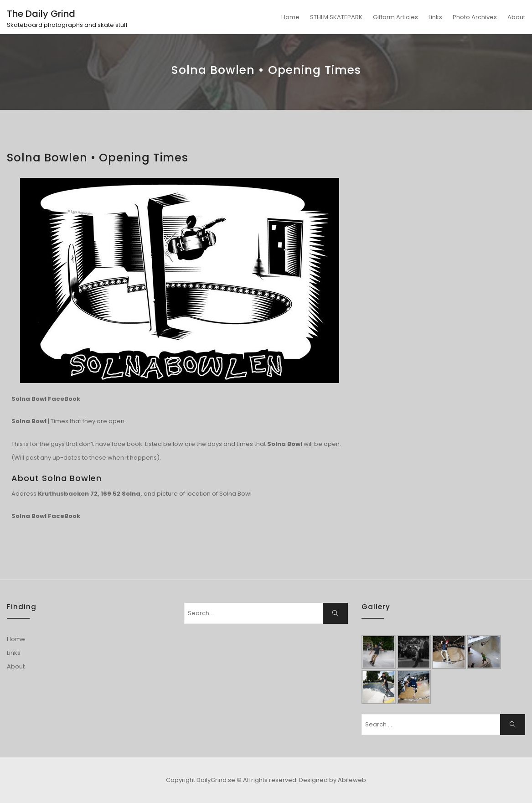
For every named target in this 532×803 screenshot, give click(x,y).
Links (435, 17)
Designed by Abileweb (333, 780)
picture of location (184, 494)
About (516, 17)
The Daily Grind (41, 14)
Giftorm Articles (395, 17)
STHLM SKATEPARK (336, 17)
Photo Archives (475, 17)
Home (290, 17)
